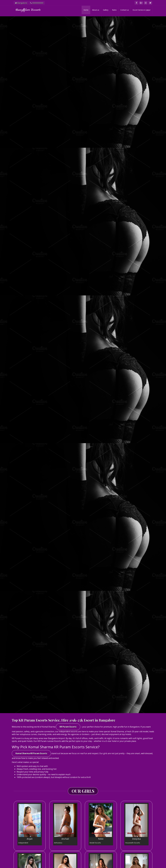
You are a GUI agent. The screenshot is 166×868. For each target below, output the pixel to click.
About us (96, 10)
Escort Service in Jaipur (142, 10)
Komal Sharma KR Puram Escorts (31, 753)
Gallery (106, 10)
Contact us (125, 10)
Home (86, 10)
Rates (114, 10)
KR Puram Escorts (68, 727)
